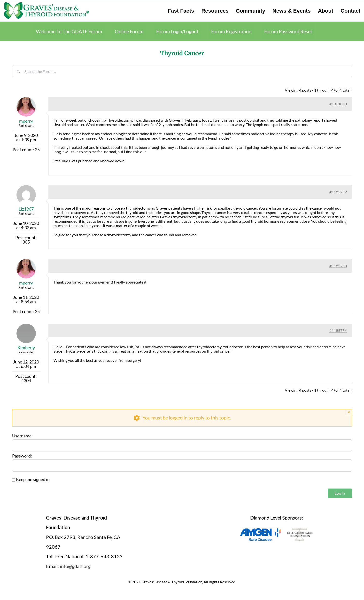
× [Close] (349, 412)
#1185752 (338, 192)
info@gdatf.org (75, 566)
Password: (22, 456)
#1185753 (338, 266)
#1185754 (338, 330)
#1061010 (338, 104)
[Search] (18, 71)
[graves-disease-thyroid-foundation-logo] (46, 4)
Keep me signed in (33, 480)
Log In (340, 493)
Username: (22, 436)
